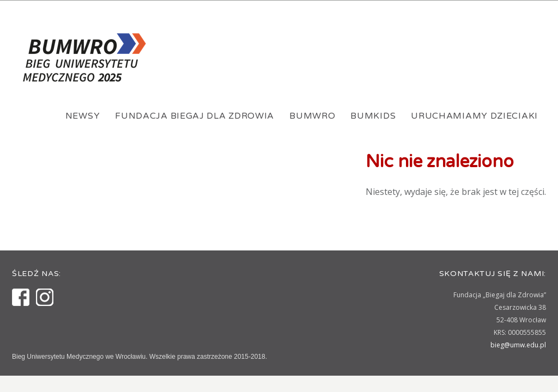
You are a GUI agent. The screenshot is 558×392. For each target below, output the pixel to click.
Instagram (45, 297)
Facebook (21, 297)
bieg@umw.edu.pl (518, 345)
